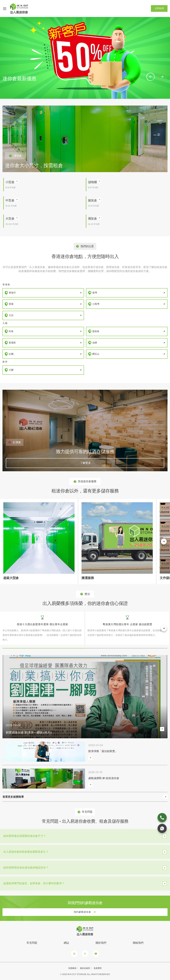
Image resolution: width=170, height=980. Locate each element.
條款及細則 (85, 968)
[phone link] (162, 818)
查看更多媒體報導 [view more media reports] (13, 797)
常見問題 (32, 943)
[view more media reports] (165, 797)
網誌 (66, 943)
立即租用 (159, 8)
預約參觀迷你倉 (85, 912)
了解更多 (85, 463)
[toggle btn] (165, 836)
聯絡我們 (138, 943)
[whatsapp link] (162, 828)
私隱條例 (72, 968)
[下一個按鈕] (164, 541)
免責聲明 (98, 968)
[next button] (164, 628)
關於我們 (101, 943)
